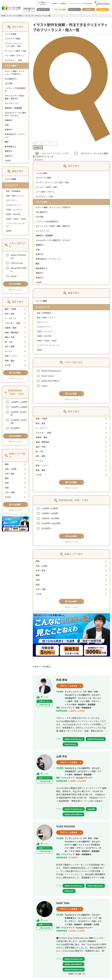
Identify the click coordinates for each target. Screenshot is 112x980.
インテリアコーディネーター (16, 225)
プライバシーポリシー (75, 4)
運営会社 (55, 4)
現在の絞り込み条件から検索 (56, 153)
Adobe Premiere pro (18, 256)
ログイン (102, 9)
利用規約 (63, 4)
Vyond (14, 276)
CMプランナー (12, 200)
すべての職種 (10, 179)
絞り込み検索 (15, 284)
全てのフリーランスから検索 (95, 153)
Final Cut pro (17, 263)
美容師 (9, 231)
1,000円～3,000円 (19, 402)
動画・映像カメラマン (15, 196)
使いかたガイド (43, 9)
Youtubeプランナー (14, 205)
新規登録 (88, 9)
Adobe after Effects (19, 269)
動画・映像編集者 (13, 191)
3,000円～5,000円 (19, 407)
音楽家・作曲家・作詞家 (16, 219)
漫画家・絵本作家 (13, 214)
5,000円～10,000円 (18, 413)
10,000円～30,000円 (18, 422)
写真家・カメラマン (14, 210)
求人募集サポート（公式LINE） (44, 3)
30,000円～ (16, 428)
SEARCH (38, 147)
